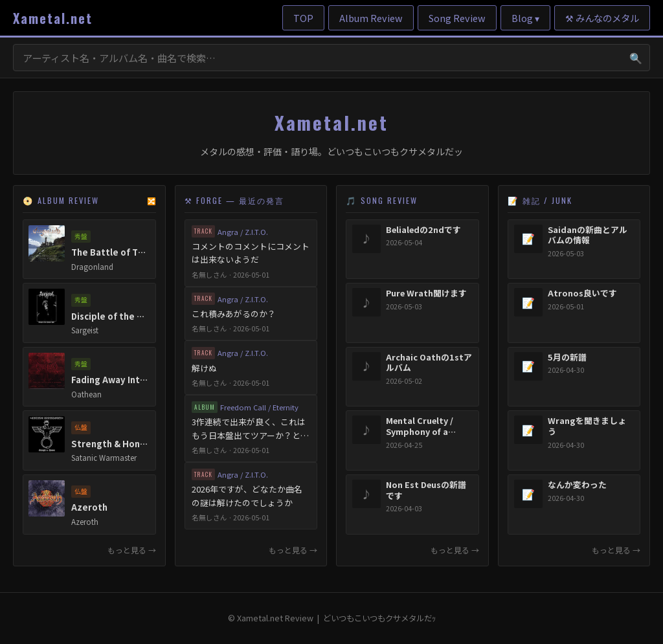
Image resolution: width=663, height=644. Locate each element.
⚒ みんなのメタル (602, 18)
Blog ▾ (525, 18)
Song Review (457, 18)
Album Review (371, 18)
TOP (303, 18)
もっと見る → (132, 550)
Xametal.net (53, 18)
